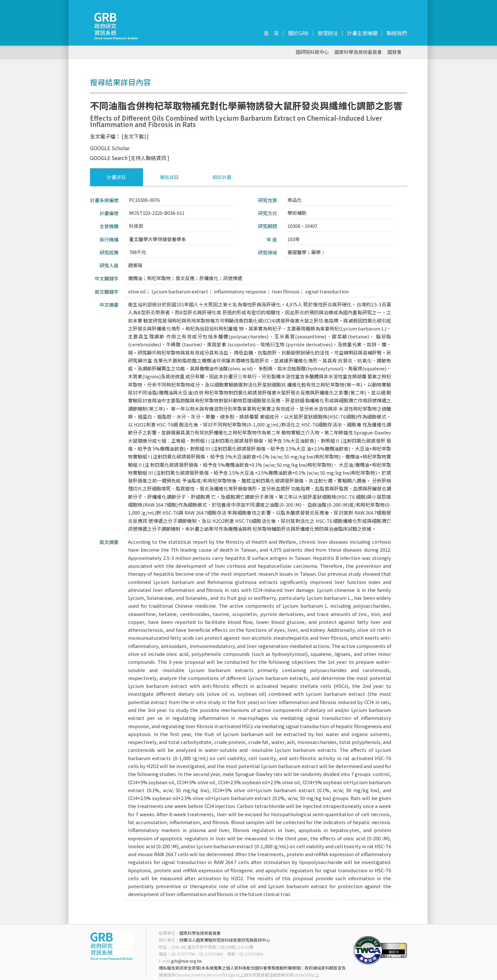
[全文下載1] (135, 136)
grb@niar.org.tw (186, 961)
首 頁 (271, 33)
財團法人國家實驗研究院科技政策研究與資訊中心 (225, 940)
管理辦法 (328, 33)
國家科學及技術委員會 (358, 52)
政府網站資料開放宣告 (325, 968)
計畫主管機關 (362, 33)
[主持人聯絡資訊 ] (149, 158)
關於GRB (298, 33)
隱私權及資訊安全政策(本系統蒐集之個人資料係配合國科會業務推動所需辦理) (230, 968)
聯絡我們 (397, 33)
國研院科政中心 (312, 52)
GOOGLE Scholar (110, 148)
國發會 (394, 52)
